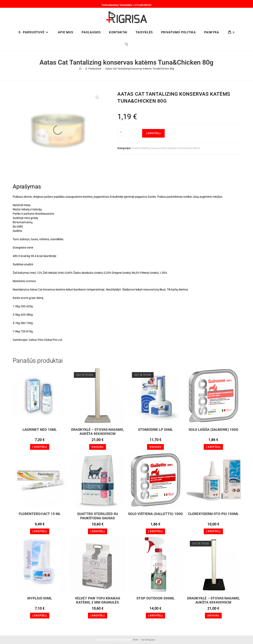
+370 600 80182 (142, 5)
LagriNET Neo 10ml (40, 430)
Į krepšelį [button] (40, 447)
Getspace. (150, 640)
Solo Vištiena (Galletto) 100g (155, 514)
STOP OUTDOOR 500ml (155, 598)
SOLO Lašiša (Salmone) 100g (213, 430)
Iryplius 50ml (40, 598)
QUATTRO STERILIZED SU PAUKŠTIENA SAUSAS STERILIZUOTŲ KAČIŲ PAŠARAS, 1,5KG (98, 516)
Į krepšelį (153, 133)
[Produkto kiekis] (121, 132)
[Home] (80, 69)
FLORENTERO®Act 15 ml (40, 514)
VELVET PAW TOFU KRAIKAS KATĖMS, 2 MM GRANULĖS (97, 600)
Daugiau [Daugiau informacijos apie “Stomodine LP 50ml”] (155, 447)
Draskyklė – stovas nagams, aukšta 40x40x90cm (97, 432)
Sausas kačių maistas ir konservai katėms (175, 148)
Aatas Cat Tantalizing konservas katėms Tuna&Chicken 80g (140, 69)
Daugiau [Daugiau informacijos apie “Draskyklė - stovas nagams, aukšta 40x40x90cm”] (98, 447)
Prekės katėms (141, 148)
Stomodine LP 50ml (155, 430)
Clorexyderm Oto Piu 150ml (213, 514)
